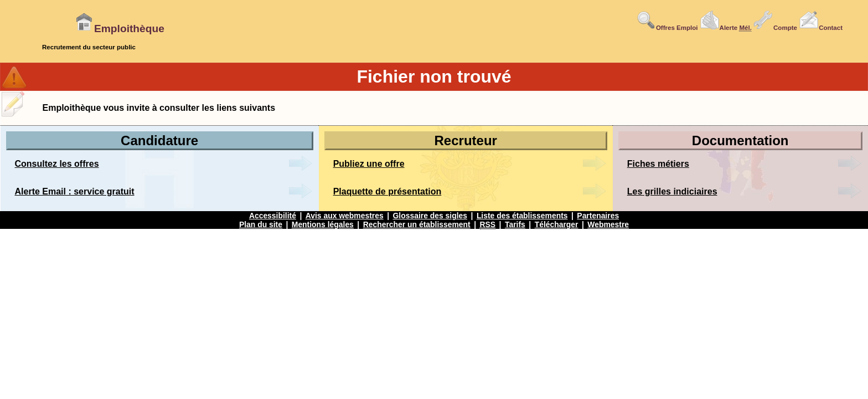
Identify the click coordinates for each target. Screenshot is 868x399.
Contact (821, 28)
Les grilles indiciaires (672, 191)
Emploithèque (119, 29)
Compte (775, 28)
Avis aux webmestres (345, 216)
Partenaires (598, 216)
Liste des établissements (522, 216)
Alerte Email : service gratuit (75, 191)
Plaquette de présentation (387, 191)
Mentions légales (323, 224)
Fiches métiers (658, 164)
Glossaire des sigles (430, 216)
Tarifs (515, 224)
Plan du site (261, 224)
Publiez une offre (369, 164)
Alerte (726, 28)
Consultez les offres (57, 164)
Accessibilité (273, 216)
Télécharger (557, 224)
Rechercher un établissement (417, 224)
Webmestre (608, 224)
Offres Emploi (667, 28)
